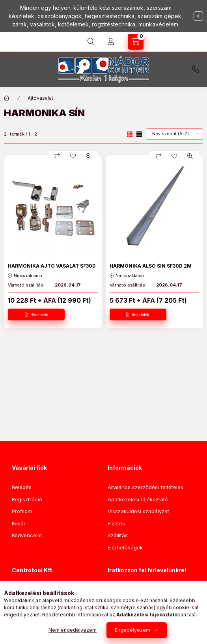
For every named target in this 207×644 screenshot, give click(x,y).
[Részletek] (36, 315)
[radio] (139, 134)
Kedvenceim (27, 535)
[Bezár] (198, 16)
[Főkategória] (7, 98)
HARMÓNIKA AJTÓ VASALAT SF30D (52, 266)
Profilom (22, 511)
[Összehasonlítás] (57, 156)
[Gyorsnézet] (89, 156)
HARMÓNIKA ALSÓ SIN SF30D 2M (151, 266)
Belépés (22, 487)
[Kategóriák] (71, 42)
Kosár (19, 523)
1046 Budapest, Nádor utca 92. (59, 590)
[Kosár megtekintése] (136, 42)
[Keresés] (91, 42)
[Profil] (111, 42)
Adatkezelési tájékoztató (138, 499)
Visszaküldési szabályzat (138, 511)
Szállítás (118, 535)
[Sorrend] (174, 134)
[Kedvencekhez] (73, 156)
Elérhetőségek (125, 547)
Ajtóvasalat (40, 98)
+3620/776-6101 (196, 69)
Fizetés (116, 523)
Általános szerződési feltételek (145, 487)
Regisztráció (27, 499)
